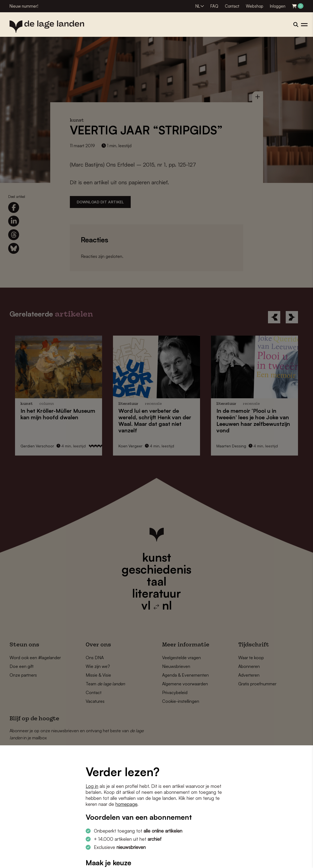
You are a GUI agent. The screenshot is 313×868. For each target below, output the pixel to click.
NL (198, 6)
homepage (126, 804)
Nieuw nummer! (24, 6)
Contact (232, 6)
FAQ (214, 6)
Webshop (255, 6)
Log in (92, 786)
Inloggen (278, 6)
